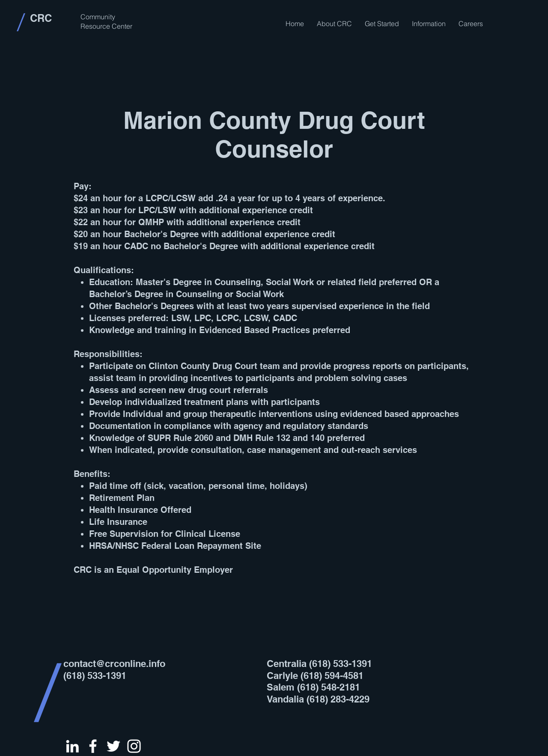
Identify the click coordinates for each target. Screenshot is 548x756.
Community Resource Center (106, 21)
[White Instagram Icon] (134, 746)
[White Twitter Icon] (113, 746)
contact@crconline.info (114, 664)
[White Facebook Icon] (93, 746)
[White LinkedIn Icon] (72, 746)
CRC (41, 18)
